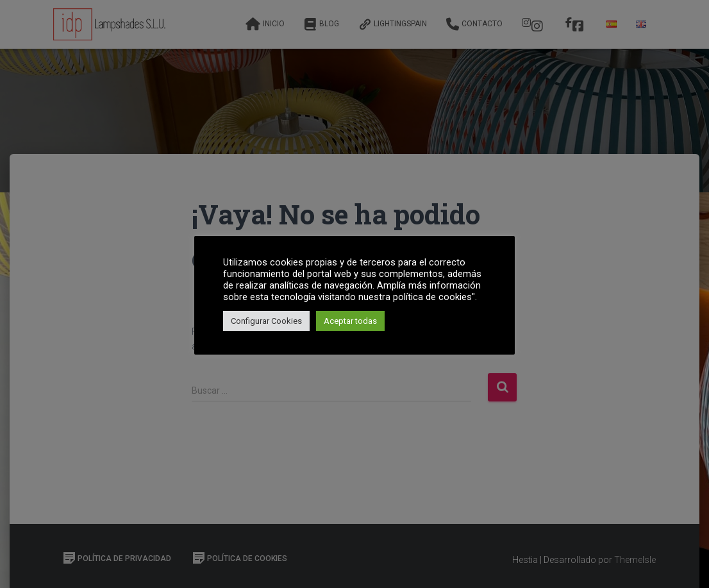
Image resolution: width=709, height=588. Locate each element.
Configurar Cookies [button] (266, 321)
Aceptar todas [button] (350, 321)
